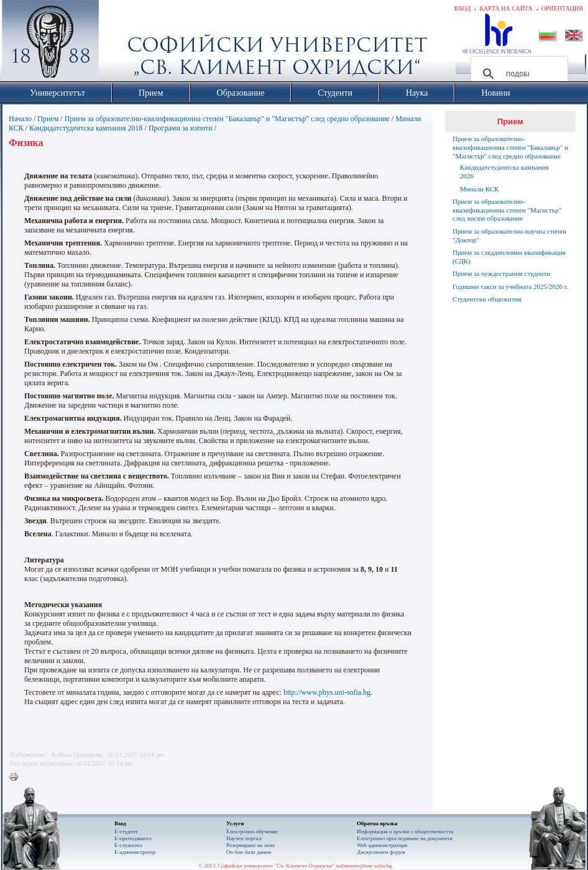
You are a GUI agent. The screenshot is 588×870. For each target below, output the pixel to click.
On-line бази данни (249, 852)
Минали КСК (479, 189)
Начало (20, 119)
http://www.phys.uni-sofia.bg (327, 692)
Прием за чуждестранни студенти (501, 273)
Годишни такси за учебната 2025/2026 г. (510, 286)
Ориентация (562, 8)
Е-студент (126, 831)
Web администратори (382, 845)
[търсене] (517, 74)
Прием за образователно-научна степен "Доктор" (509, 236)
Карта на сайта (506, 8)
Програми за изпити (181, 128)
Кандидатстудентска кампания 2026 (504, 172)
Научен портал (244, 838)
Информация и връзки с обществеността (405, 831)
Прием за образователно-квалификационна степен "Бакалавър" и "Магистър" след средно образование (227, 119)
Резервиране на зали (250, 845)
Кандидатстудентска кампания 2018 (86, 128)
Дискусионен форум (381, 852)
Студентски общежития (487, 299)
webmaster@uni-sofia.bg (364, 866)
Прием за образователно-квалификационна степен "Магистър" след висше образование (507, 210)
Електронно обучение (252, 831)
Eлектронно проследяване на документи (405, 838)
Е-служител (128, 845)
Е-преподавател (133, 838)
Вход (463, 8)
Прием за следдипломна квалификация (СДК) (509, 257)
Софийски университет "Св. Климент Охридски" (121, 43)
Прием (48, 119)
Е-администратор (135, 852)
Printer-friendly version (17, 777)
